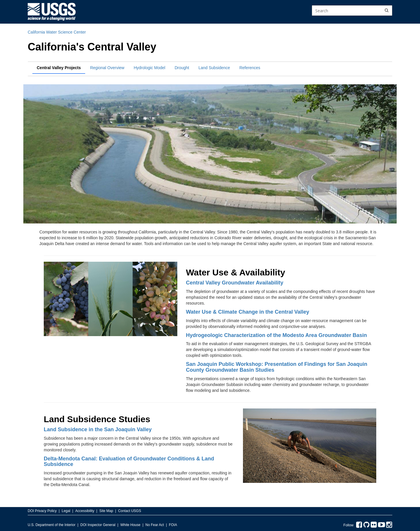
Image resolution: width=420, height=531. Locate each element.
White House (131, 525)
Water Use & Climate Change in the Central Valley (248, 312)
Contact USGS (130, 511)
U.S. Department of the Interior (51, 525)
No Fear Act (155, 525)
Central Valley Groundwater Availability (235, 283)
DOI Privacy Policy (42, 511)
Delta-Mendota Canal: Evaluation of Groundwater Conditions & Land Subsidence (129, 462)
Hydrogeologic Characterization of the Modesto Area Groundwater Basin (276, 335)
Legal (66, 511)
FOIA (173, 525)
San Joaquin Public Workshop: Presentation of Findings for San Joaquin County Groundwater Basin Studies (277, 367)
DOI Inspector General (98, 525)
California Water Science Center (57, 32)
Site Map (106, 511)
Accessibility (85, 511)
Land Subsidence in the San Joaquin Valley (98, 429)
